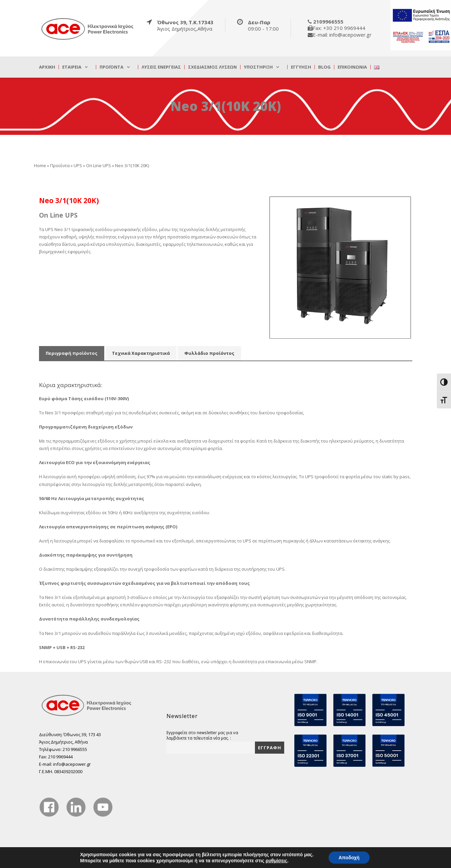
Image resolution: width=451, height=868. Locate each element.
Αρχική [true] (47, 67)
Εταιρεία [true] (72, 67)
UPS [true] (78, 165)
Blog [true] (324, 67)
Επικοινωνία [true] (352, 67)
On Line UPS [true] (99, 165)
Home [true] (40, 165)
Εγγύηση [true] (301, 67)
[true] (88, 29)
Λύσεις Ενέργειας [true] (161, 67)
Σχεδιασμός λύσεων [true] (212, 67)
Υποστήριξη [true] (258, 67)
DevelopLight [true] (399, 859)
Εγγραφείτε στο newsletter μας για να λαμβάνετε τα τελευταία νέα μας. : (202, 735)
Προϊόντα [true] (111, 67)
